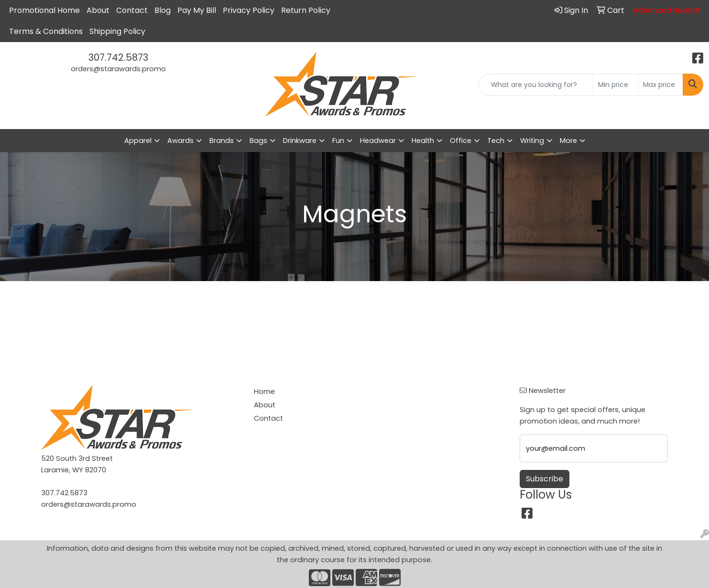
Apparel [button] (138, 141)
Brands (222, 141)
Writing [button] (532, 141)
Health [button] (423, 141)
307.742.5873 (118, 57)
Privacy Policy (249, 10)
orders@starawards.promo (118, 69)
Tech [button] (496, 141)
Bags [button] (258, 141)
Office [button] (461, 141)
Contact (132, 10)
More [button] (568, 141)
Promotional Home (44, 10)
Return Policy (306, 10)
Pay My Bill (197, 10)
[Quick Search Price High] (660, 85)
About (98, 10)
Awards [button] (180, 141)
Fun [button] (338, 141)
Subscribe (545, 479)
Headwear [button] (378, 141)
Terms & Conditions (46, 31)
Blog (163, 10)
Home (264, 392)
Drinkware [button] (300, 141)
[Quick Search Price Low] (616, 85)
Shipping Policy (117, 31)
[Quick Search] (536, 85)
